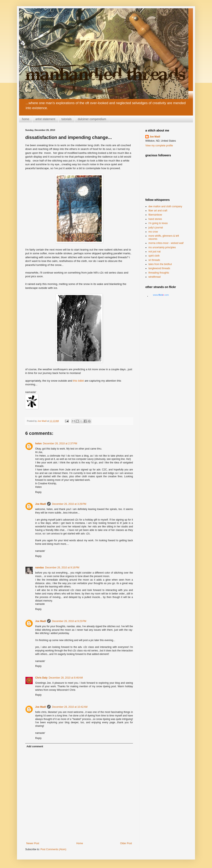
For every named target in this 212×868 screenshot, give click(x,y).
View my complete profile (159, 146)
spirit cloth (154, 256)
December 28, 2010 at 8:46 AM (66, 678)
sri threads (154, 260)
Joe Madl (40, 504)
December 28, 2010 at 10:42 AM (70, 707)
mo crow (153, 232)
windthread (155, 277)
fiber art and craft (158, 211)
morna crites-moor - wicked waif (166, 243)
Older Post (126, 843)
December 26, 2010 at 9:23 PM (69, 621)
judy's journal (156, 228)
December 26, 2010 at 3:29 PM (69, 504)
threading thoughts (159, 273)
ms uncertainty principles (162, 247)
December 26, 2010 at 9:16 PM (62, 568)
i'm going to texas (158, 223)
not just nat (155, 252)
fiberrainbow (155, 215)
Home (80, 843)
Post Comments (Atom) (53, 849)
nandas (40, 568)
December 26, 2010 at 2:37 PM (60, 444)
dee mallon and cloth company (165, 206)
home (26, 119)
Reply (38, 492)
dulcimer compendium (92, 119)
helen (38, 444)
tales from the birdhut (160, 264)
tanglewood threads (159, 268)
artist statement (45, 119)
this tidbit (78, 381)
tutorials (67, 119)
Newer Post (33, 843)
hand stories (155, 219)
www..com (161, 295)
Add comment (35, 746)
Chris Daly (41, 678)
